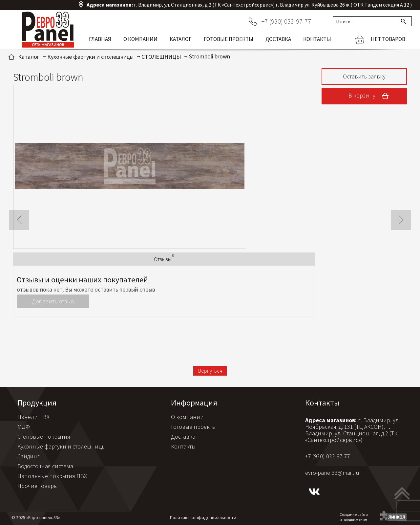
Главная (100, 39)
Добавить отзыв (53, 301)
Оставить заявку (364, 76)
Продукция (37, 403)
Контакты (317, 39)
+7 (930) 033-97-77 (286, 21)
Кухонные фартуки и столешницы (62, 446)
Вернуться (210, 371)
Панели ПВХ (33, 417)
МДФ (24, 427)
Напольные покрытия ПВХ (52, 476)
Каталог (181, 39)
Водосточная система (45, 466)
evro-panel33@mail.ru (332, 473)
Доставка (278, 39)
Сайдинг (29, 456)
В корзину (371, 96)
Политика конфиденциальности (203, 517)
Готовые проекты (229, 39)
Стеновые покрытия (44, 437)
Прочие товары (38, 486)
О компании (140, 39)
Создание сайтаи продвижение (354, 517)
